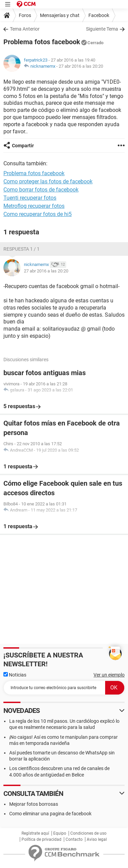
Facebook (99, 15)
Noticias (15, 675)
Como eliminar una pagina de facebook (50, 814)
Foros (25, 15)
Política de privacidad (41, 839)
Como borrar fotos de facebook (41, 190)
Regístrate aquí (35, 833)
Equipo (60, 833)
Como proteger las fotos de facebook (48, 181)
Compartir (23, 146)
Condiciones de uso (88, 833)
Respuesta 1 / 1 (22, 249)
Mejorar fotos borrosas (34, 804)
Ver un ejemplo (109, 675)
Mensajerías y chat (60, 15)
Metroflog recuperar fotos (34, 206)
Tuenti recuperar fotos (30, 198)
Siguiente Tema (102, 29)
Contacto (74, 839)
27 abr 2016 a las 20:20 (81, 66)
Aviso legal (97, 839)
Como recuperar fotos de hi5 (38, 214)
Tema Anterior (25, 29)
